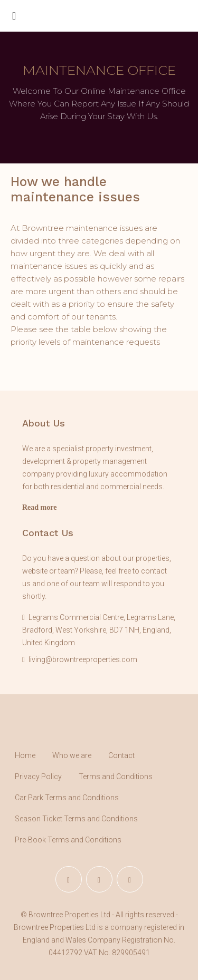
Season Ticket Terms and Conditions (76, 819)
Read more (39, 507)
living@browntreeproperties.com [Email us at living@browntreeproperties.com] (83, 659)
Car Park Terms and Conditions (67, 798)
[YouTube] (130, 879)
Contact (121, 755)
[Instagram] (99, 879)
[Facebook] (69, 879)
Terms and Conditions (116, 777)
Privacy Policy (38, 777)
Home (25, 755)
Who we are (72, 755)
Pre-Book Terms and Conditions (68, 840)
